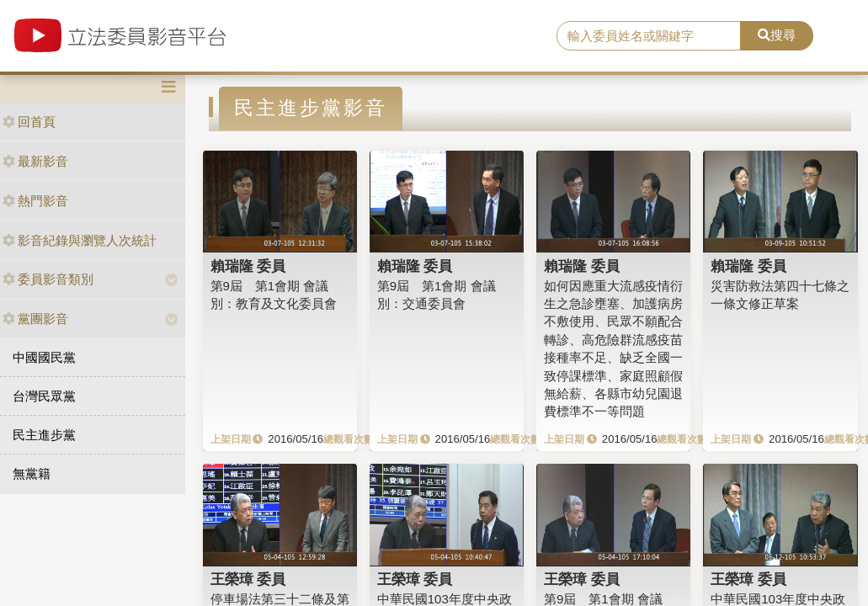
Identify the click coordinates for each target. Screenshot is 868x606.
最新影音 (35, 161)
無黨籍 (32, 473)
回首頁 (29, 122)
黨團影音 (35, 319)
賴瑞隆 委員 (248, 266)
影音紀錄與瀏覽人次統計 (80, 240)
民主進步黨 (44, 435)
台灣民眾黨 (44, 396)
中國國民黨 (44, 357)
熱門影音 (35, 201)
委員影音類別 (48, 279)
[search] (649, 36)
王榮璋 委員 (248, 579)
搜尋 (777, 35)
